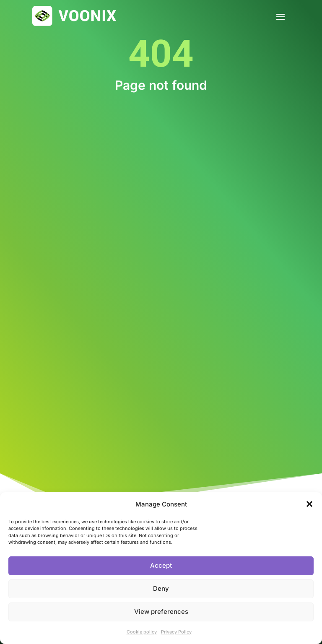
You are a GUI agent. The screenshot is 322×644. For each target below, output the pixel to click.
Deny (161, 588)
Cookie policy (142, 632)
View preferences (161, 612)
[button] (309, 504)
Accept (161, 565)
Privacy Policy (176, 632)
